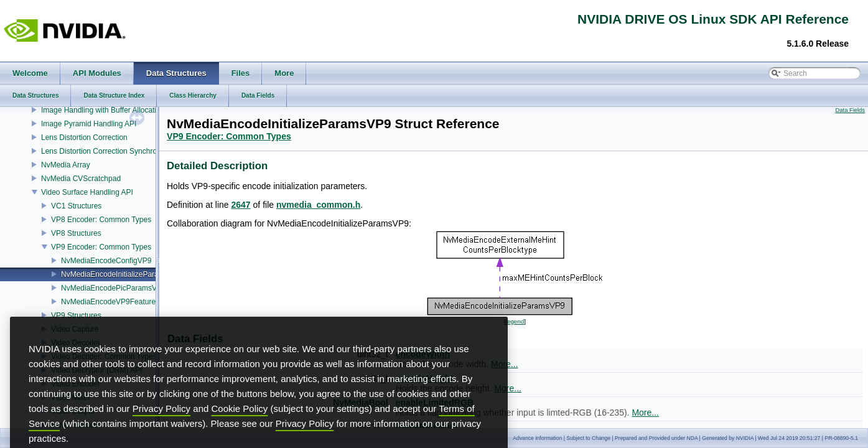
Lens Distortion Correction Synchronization (112, 151)
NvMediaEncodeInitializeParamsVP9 (122, 274)
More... (508, 388)
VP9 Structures (76, 315)
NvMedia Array (66, 165)
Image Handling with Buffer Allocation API (110, 110)
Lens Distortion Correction (84, 138)
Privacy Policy (161, 428)
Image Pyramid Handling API (89, 124)
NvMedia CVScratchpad (81, 179)
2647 (241, 205)
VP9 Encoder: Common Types (101, 247)
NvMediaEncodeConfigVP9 (106, 261)
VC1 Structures (76, 206)
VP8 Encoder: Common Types (101, 220)
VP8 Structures (76, 233)
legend (515, 321)
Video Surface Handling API (87, 192)
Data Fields (850, 110)
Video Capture (75, 329)
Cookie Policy (240, 428)
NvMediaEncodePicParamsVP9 (114, 288)
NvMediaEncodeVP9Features (110, 302)
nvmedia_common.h (318, 205)
